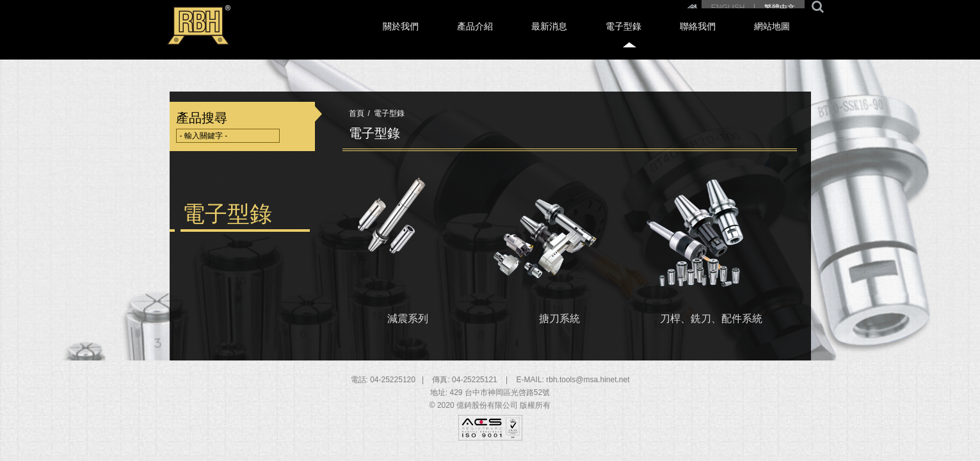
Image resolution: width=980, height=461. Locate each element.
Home (692, 8)
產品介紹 (559, 39)
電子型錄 (673, 39)
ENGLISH (728, 8)
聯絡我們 (730, 39)
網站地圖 (787, 39)
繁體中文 (780, 8)
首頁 (357, 113)
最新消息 (616, 39)
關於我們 (502, 39)
